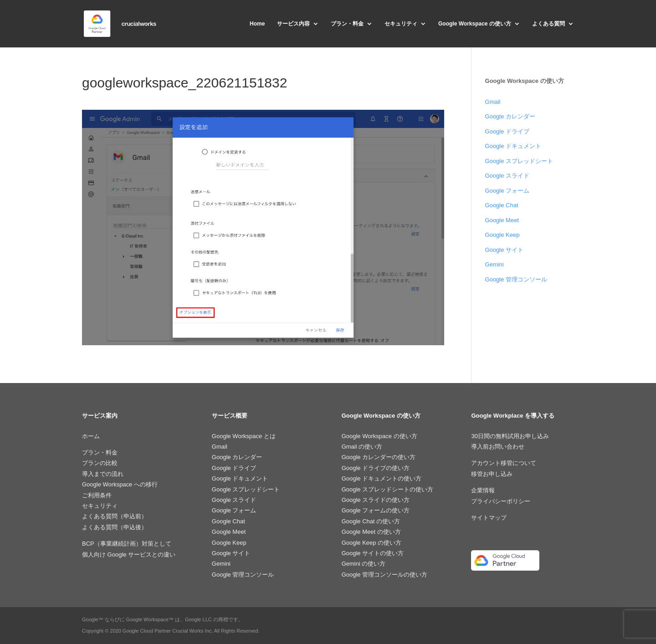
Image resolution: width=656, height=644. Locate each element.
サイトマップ (489, 518)
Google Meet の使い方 (371, 532)
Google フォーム (507, 191)
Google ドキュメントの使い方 (382, 478)
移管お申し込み (492, 474)
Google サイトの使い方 (373, 553)
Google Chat (502, 205)
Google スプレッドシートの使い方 (388, 489)
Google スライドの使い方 (376, 500)
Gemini (495, 264)
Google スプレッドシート (519, 161)
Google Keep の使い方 (372, 543)
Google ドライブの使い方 (376, 468)
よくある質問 (548, 24)
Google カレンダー (510, 116)
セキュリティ (401, 24)
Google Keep (502, 235)
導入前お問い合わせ (498, 447)
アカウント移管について (504, 463)
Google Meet (502, 220)
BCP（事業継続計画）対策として (127, 544)
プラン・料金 (347, 24)
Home (257, 24)
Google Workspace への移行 (120, 484)
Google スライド (507, 176)
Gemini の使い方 (364, 564)
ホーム (91, 436)
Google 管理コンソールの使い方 (385, 575)
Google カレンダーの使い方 (379, 457)
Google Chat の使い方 (371, 521)
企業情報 (483, 490)
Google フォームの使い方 (376, 510)
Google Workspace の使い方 (475, 24)
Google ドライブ (507, 131)
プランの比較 (100, 463)
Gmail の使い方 (362, 447)
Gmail (493, 102)
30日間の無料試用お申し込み (510, 436)
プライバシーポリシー (501, 501)
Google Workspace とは (244, 436)
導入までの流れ (103, 474)
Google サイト (505, 250)
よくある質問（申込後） (115, 527)
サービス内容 (293, 24)
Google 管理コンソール (516, 279)
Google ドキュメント (513, 146)
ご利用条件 (97, 495)
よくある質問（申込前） (115, 516)
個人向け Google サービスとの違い (129, 555)
